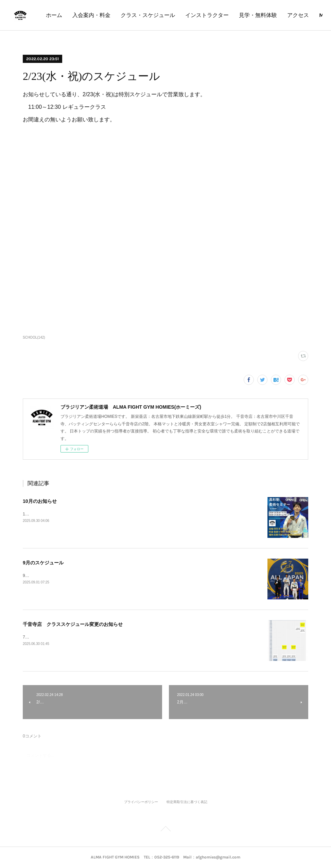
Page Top (165, 830)
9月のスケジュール (43, 563)
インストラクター (264, 15)
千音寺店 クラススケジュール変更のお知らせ (73, 624)
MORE (304, 15)
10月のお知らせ (40, 501)
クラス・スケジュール (205, 15)
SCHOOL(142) (34, 337)
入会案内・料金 (149, 15)
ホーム (111, 15)
